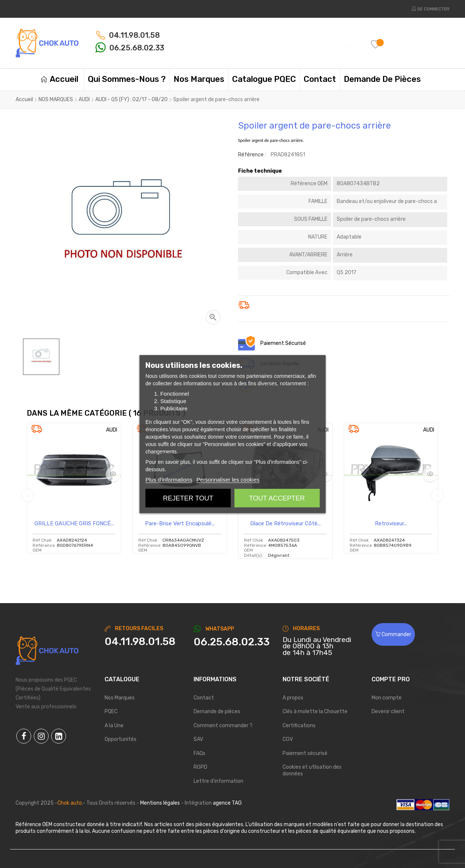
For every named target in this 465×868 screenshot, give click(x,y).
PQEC (111, 711)
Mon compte (387, 698)
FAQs (199, 753)
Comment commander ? (223, 726)
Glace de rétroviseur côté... (286, 523)
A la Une (114, 726)
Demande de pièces (217, 711)
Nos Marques (120, 698)
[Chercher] (268, 43)
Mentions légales (160, 803)
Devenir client (388, 711)
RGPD (200, 767)
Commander (393, 634)
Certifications (299, 726)
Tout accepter (277, 498)
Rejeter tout (188, 498)
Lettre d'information (218, 781)
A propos (293, 698)
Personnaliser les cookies (228, 479)
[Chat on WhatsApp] (232, 642)
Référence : (252, 155)
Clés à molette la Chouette (315, 711)
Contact (204, 698)
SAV (198, 739)
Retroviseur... (391, 523)
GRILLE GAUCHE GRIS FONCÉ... (74, 523)
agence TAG (227, 803)
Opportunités (121, 739)
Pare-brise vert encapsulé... (180, 523)
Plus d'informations (169, 479)
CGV (288, 739)
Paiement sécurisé (305, 753)
